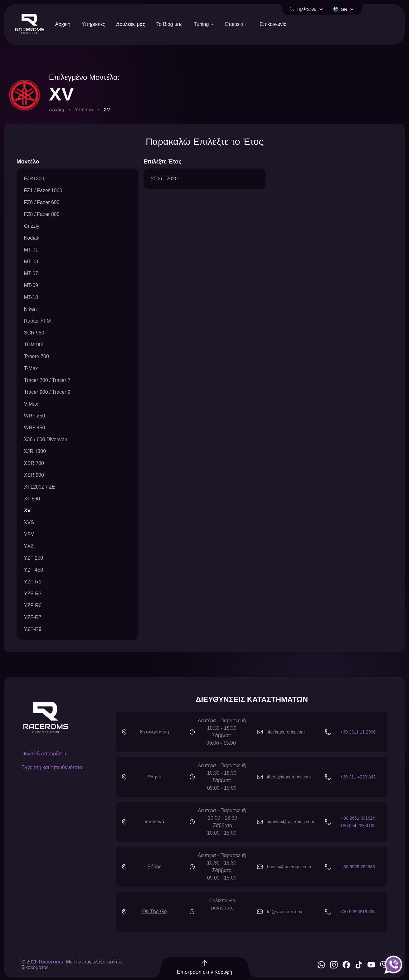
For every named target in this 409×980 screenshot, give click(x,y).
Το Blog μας (169, 24)
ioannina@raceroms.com (290, 822)
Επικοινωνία (273, 24)
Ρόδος (154, 867)
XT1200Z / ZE (40, 487)
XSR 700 (34, 463)
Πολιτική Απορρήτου (44, 754)
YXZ (29, 546)
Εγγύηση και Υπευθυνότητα (52, 767)
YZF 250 (34, 558)
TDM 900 (34, 345)
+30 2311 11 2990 (358, 732)
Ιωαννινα (154, 822)
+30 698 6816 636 (358, 912)
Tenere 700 (37, 356)
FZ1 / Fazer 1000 (43, 190)
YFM (29, 534)
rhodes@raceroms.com (288, 867)
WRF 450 (35, 428)
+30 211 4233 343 (358, 777)
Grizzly (32, 226)
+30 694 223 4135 (358, 826)
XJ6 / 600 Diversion (46, 439)
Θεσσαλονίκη (154, 732)
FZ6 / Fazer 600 (42, 202)
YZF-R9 (33, 629)
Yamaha (84, 110)
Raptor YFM (37, 321)
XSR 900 (34, 475)
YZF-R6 (33, 605)
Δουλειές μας (131, 24)
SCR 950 (34, 333)
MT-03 (31, 262)
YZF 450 (34, 570)
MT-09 (31, 285)
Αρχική (63, 24)
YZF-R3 (33, 594)
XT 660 (32, 499)
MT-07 (31, 273)
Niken (30, 309)
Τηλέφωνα (306, 9)
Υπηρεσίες (93, 24)
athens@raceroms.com (288, 777)
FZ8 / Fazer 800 (42, 214)
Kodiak (32, 238)
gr (344, 9)
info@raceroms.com (285, 732)
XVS (29, 522)
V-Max (31, 404)
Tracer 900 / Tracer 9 (47, 392)
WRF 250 (35, 416)
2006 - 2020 (164, 179)
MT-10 (31, 297)
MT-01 (31, 250)
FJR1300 (34, 179)
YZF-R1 (33, 582)
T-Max (31, 368)
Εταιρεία (237, 24)
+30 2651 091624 (358, 818)
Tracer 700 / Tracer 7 (47, 380)
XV (27, 511)
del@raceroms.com (285, 912)
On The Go (154, 912)
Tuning (204, 24)
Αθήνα (154, 777)
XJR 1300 (35, 451)
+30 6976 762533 (358, 867)
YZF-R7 (33, 617)
